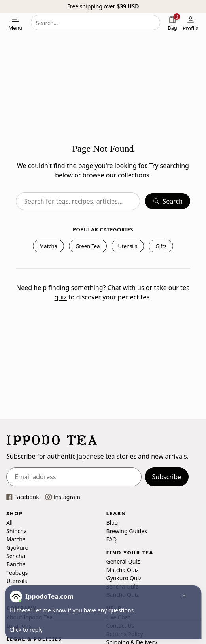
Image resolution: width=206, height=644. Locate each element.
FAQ (112, 539)
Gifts (161, 246)
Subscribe (167, 477)
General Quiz (123, 561)
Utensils (128, 246)
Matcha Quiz (123, 570)
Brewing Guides (127, 531)
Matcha (48, 246)
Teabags (17, 572)
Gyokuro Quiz (124, 578)
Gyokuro (17, 547)
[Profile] (191, 23)
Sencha (16, 555)
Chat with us (126, 288)
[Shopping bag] (172, 23)
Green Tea (88, 246)
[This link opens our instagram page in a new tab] (63, 497)
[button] (182, 596)
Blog (112, 522)
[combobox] (95, 23)
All (9, 522)
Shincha (17, 531)
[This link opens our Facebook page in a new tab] (23, 497)
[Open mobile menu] (15, 23)
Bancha (16, 564)
